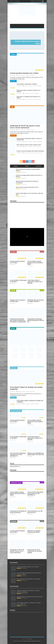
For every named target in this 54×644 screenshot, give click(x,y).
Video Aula (14, 368)
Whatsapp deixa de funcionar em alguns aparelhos (36, 301)
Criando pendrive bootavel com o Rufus (24, 73)
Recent (27, 166)
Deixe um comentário (21, 75)
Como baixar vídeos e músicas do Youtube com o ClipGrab (35, 282)
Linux (12, 107)
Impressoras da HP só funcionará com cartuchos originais (35, 551)
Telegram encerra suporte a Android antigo (18, 301)
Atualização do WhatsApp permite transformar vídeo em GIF (36, 320)
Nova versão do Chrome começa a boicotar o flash (29, 145)
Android (13, 291)
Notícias (13, 329)
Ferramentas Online (16, 483)
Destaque (13, 252)
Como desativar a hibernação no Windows (27, 84)
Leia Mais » (13, 81)
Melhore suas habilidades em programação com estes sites (36, 454)
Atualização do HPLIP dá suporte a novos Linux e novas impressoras (25, 127)
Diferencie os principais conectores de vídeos (34, 531)
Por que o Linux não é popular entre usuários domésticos (30, 151)
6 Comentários (27, 93)
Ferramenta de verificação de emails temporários (18, 512)
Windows (13, 54)
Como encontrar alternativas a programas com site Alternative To (18, 454)
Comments (38, 166)
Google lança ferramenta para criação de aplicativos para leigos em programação (18, 320)
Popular (16, 166)
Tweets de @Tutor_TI (15, 466)
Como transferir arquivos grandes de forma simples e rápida (35, 263)
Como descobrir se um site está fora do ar (35, 512)
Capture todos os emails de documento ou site (27, 187)
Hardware (14, 521)
